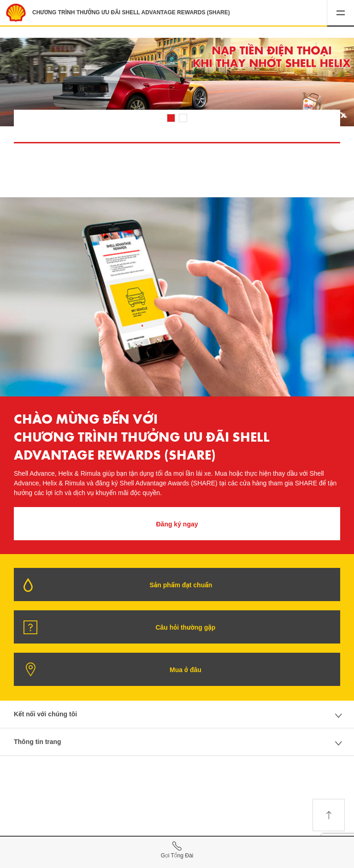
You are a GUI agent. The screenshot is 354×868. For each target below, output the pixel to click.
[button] (340, 13)
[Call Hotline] (177, 851)
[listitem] (177, 85)
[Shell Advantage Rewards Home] (16, 13)
